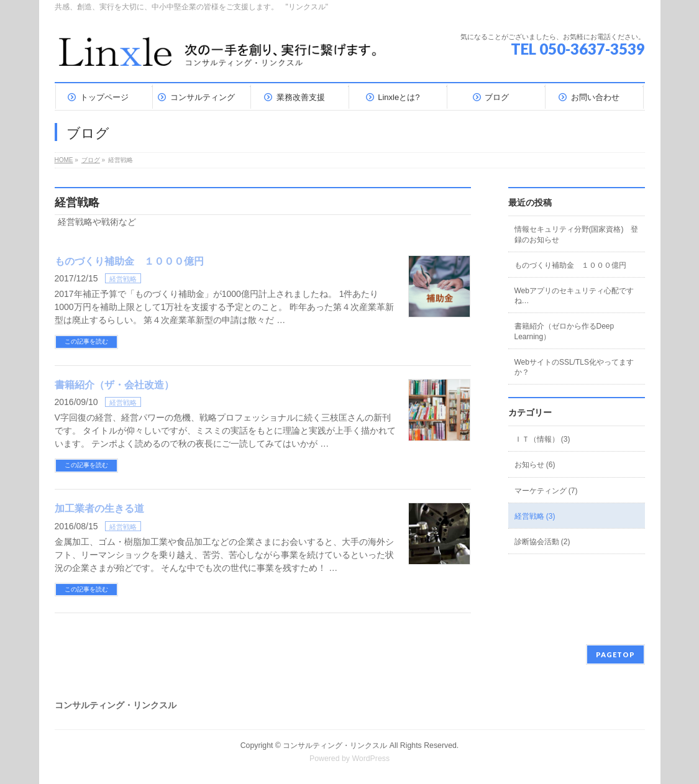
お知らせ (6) (535, 465)
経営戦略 (123, 279)
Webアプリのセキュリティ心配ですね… (574, 296)
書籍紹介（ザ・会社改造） (114, 385)
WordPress (371, 759)
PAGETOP (615, 654)
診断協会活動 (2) (542, 542)
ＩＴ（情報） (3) (542, 439)
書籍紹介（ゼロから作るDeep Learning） (564, 331)
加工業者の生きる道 (99, 508)
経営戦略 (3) (535, 516)
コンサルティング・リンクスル (335, 745)
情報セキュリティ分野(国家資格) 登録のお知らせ (577, 234)
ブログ (91, 160)
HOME (64, 160)
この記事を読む (86, 341)
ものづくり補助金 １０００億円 (129, 261)
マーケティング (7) (546, 491)
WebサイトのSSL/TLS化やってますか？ (574, 367)
